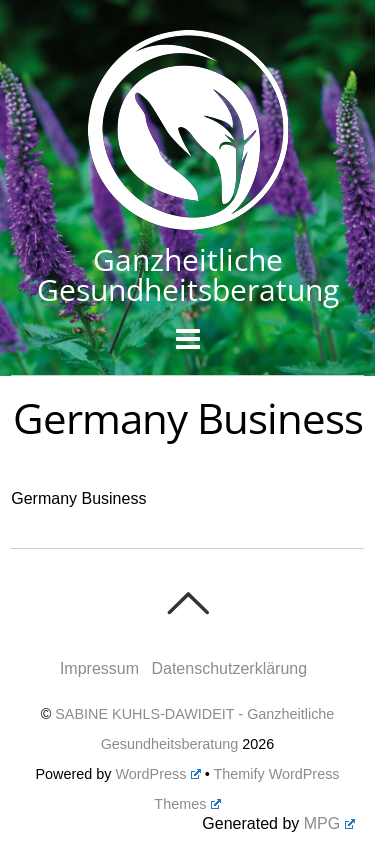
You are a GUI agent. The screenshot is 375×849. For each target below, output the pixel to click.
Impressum (99, 668)
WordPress (157, 774)
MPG (329, 823)
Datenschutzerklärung (229, 668)
